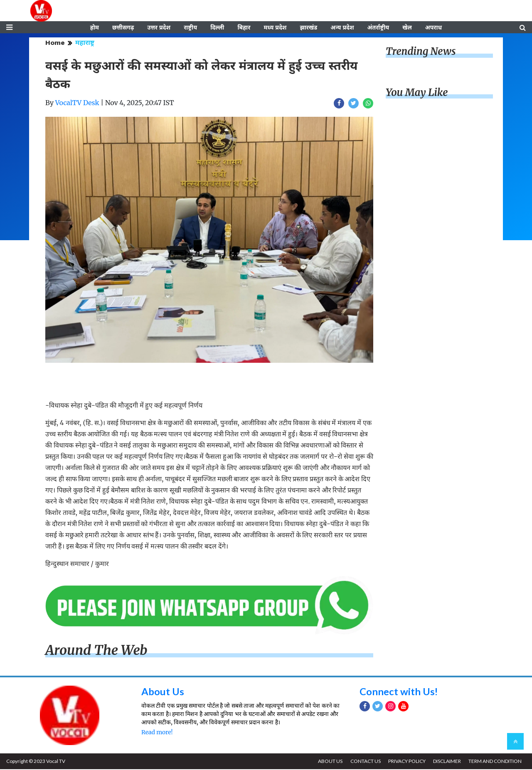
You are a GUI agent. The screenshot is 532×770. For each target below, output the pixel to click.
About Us (163, 692)
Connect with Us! (399, 692)
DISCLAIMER (447, 762)
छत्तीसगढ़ (123, 28)
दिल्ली (217, 28)
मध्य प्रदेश (275, 28)
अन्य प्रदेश (342, 28)
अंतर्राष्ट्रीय (378, 28)
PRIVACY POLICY (406, 762)
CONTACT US (364, 762)
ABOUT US (329, 762)
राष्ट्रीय (190, 28)
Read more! (157, 733)
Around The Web (96, 651)
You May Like (417, 93)
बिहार (244, 28)
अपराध (433, 28)
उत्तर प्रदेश (159, 28)
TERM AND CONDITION (495, 762)
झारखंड (308, 28)
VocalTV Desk (77, 103)
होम (95, 28)
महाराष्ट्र (85, 43)
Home (55, 43)
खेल (407, 28)
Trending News (421, 52)
